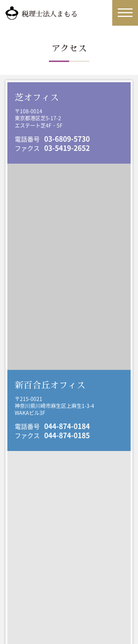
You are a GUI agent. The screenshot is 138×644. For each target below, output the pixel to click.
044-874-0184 (67, 426)
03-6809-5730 (67, 139)
